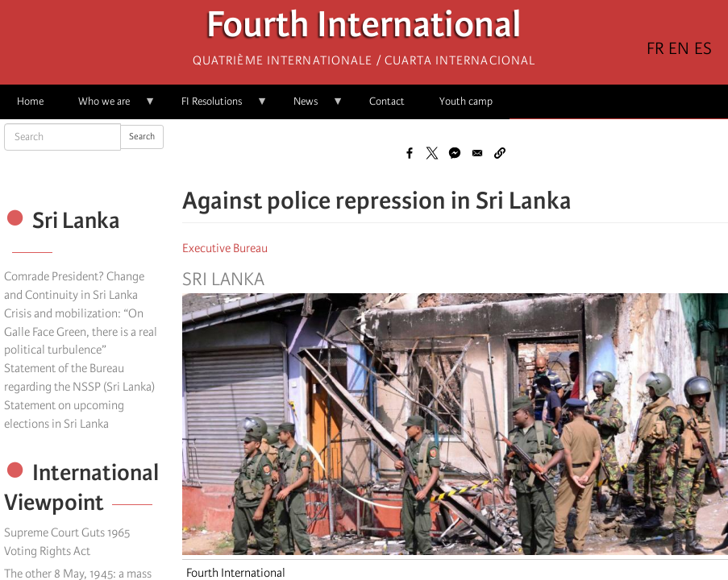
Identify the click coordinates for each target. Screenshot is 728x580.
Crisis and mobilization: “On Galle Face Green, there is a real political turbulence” (81, 332)
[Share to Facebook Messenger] (455, 153)
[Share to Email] (477, 153)
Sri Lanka (223, 280)
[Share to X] (432, 153)
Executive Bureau (225, 248)
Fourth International (364, 29)
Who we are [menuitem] (108, 107)
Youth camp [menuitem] (466, 101)
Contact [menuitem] (387, 101)
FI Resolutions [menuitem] (216, 107)
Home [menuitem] (30, 101)
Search (142, 137)
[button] (500, 153)
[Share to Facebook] (410, 153)
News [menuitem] (310, 107)
